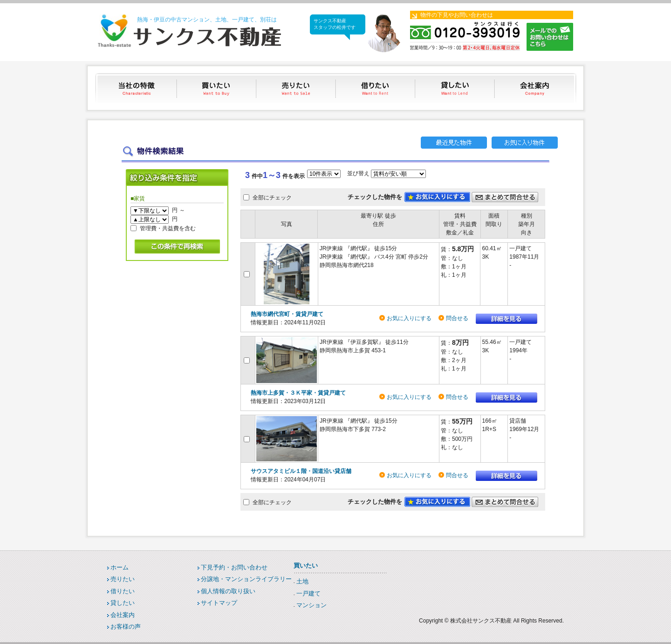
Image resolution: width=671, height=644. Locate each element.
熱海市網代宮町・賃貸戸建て (287, 314)
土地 (302, 581)
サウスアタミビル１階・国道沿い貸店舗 (301, 471)
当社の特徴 (137, 88)
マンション (312, 605)
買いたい (217, 88)
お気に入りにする (409, 318)
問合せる (457, 318)
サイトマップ (219, 603)
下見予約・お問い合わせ (234, 567)
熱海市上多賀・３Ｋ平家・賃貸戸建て (298, 393)
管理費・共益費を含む (168, 228)
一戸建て (308, 593)
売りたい (297, 88)
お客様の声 (126, 627)
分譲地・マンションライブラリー (246, 579)
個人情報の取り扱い (228, 591)
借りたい (376, 88)
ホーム (120, 567)
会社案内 (536, 88)
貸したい (456, 88)
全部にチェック (272, 198)
